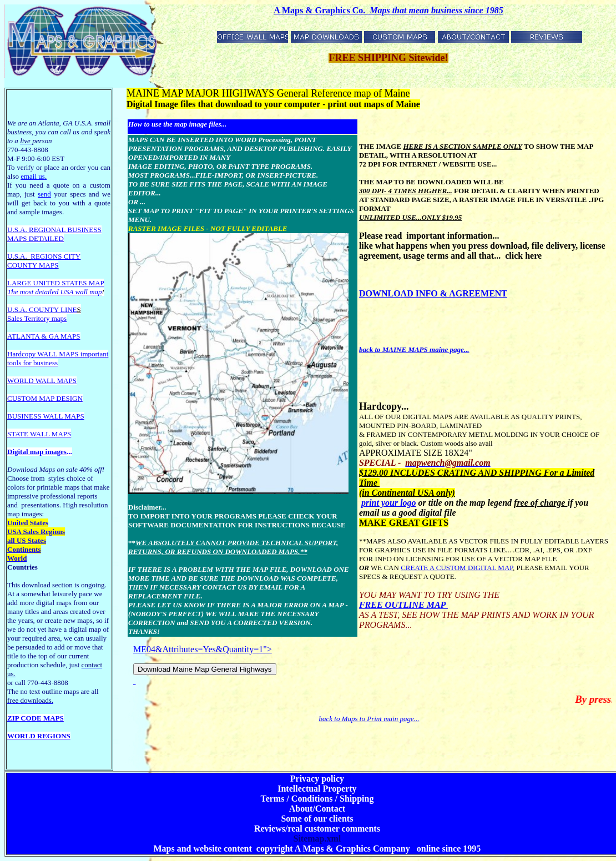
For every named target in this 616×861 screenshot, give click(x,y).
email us (34, 176)
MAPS (17, 238)
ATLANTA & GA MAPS (44, 336)
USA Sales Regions (36, 532)
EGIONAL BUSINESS (68, 230)
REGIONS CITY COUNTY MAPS (44, 261)
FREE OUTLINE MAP (403, 605)
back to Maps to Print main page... (369, 719)
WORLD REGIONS (39, 736)
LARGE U (23, 283)
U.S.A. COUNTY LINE (42, 309)
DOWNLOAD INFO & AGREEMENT (433, 293)
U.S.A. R (21, 230)
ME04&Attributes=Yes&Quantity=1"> (205, 666)
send (44, 194)
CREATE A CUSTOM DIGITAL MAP (457, 568)
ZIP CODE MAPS (36, 718)
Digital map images (37, 452)
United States (28, 523)
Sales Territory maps (37, 318)
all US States (27, 540)
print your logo (389, 503)
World (17, 558)
